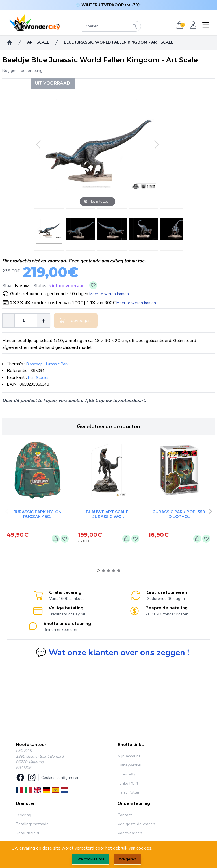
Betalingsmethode (32, 824)
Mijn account (129, 756)
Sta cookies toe (91, 859)
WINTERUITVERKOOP (103, 5)
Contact (125, 815)
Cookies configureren (60, 778)
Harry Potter (129, 792)
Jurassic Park (57, 364)
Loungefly (126, 774)
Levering (23, 815)
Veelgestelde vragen (136, 824)
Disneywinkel (130, 765)
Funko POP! (128, 783)
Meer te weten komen (109, 294)
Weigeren (127, 859)
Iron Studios (39, 378)
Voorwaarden (130, 833)
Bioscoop (34, 364)
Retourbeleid (27, 833)
